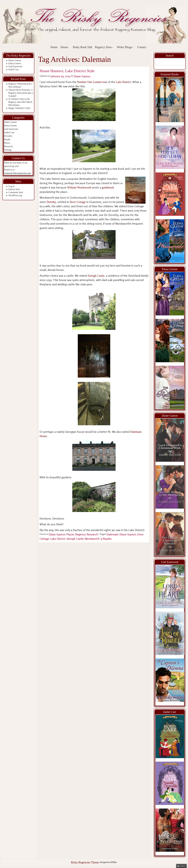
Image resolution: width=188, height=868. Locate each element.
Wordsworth (92, 539)
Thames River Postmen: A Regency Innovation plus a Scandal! (21, 93)
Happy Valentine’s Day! (19, 108)
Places (7, 143)
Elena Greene (15, 63)
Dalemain (112, 534)
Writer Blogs (125, 47)
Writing (8, 150)
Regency (80, 534)
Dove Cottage (78, 202)
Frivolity (8, 136)
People (7, 139)
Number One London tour (92, 82)
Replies (106, 539)
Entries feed (14, 189)
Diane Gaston (15, 60)
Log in (11, 186)
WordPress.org (15, 195)
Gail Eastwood (15, 66)
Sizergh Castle (96, 276)
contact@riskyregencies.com (18, 173)
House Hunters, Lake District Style (67, 71)
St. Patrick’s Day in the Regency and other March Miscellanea (20, 102)
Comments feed (16, 192)
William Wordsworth (79, 187)
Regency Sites (104, 47)
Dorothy (51, 202)
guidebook (108, 187)
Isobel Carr (14, 69)
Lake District (123, 82)
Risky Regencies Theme (85, 862)
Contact (142, 47)
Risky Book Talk (83, 47)
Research (8, 146)
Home (54, 47)
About (64, 47)
